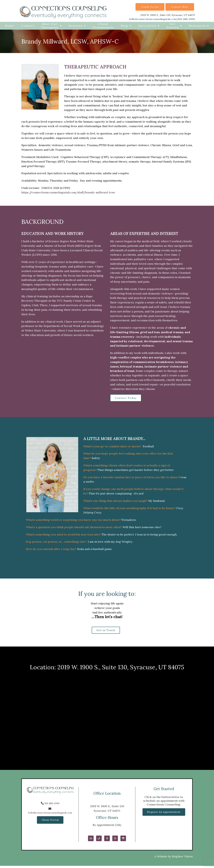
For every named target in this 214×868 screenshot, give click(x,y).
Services (76, 26)
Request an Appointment (164, 815)
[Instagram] (115, 841)
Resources (197, 26)
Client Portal (150, 7)
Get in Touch (106, 632)
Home (10, 26)
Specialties (147, 26)
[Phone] (99, 841)
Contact (28, 26)
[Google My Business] (123, 841)
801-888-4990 (187, 19)
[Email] (91, 841)
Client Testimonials (103, 26)
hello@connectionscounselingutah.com (153, 19)
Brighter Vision (182, 859)
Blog (124, 26)
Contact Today (127, 398)
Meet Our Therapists (50, 26)
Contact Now (180, 7)
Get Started (173, 26)
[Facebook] (107, 841)
